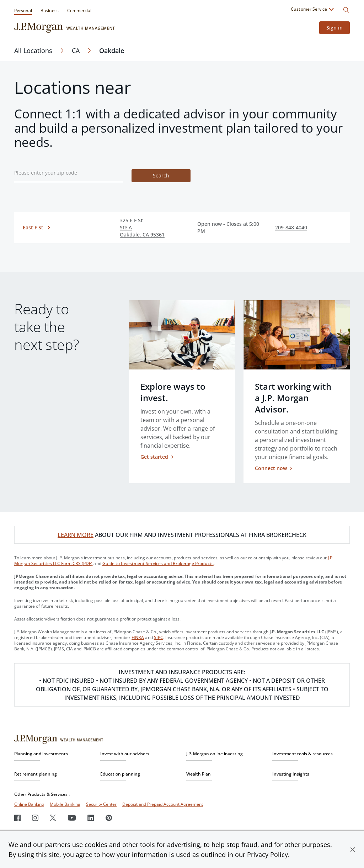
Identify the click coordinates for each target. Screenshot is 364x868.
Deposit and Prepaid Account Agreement (163, 804)
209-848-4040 (291, 227)
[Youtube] (72, 818)
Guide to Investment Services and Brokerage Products (158, 563)
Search (161, 175)
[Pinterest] (109, 818)
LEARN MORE (76, 535)
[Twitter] (53, 818)
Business (49, 10)
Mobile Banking (65, 804)
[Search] (346, 10)
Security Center (101, 804)
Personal (23, 10)
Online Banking (29, 804)
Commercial (79, 10)
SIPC (159, 637)
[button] (353, 850)
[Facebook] (17, 818)
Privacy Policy (267, 854)
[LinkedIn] (91, 818)
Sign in (334, 28)
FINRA (138, 637)
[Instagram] (35, 818)
